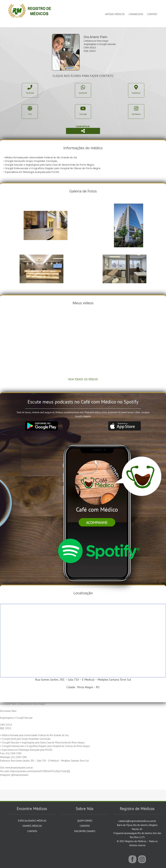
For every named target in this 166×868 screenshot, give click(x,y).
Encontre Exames (85, 831)
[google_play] (41, 423)
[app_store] (124, 423)
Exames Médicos (32, 826)
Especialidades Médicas (32, 821)
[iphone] (98, 438)
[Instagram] (142, 859)
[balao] (138, 458)
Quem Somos (85, 821)
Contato (32, 831)
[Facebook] (132, 859)
